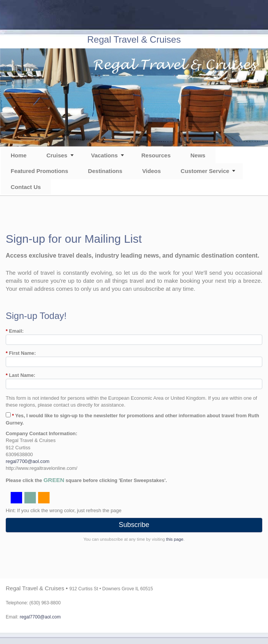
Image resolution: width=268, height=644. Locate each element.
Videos (152, 171)
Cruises (57, 155)
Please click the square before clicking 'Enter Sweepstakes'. (86, 480)
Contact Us (26, 187)
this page (175, 539)
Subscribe (134, 525)
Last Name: (21, 375)
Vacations (104, 155)
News (198, 155)
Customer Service (205, 171)
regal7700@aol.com (28, 461)
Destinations (105, 171)
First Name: (21, 353)
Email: (15, 331)
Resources (156, 155)
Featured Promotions (39, 171)
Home (19, 155)
